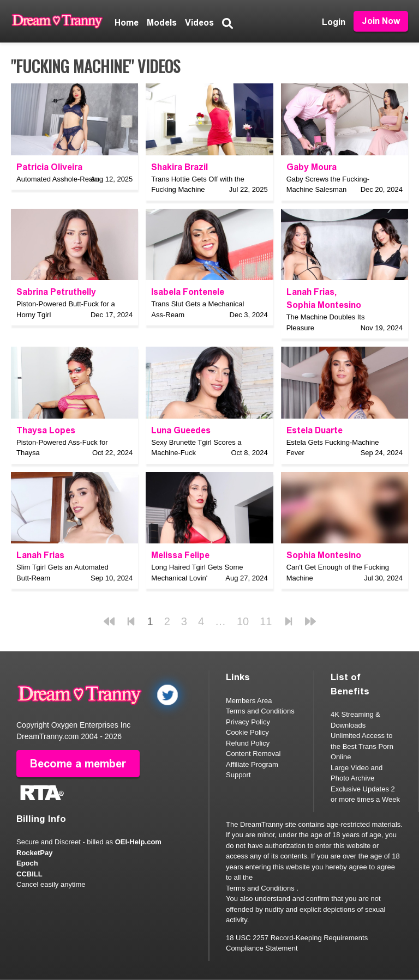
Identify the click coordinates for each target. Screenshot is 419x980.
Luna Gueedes (181, 430)
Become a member (78, 764)
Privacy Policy (248, 722)
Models (162, 23)
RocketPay (34, 853)
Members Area (249, 701)
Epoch (27, 863)
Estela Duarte (315, 430)
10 (243, 621)
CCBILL (29, 874)
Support (238, 775)
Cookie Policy (247, 732)
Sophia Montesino (324, 305)
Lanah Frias (310, 292)
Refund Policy (248, 743)
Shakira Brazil (179, 167)
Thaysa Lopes (46, 430)
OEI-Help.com (138, 842)
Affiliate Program (252, 764)
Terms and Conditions (260, 711)
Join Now (381, 21)
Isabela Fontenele (188, 292)
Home (127, 23)
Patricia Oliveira (49, 167)
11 (266, 621)
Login (334, 22)
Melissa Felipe (180, 555)
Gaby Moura (312, 167)
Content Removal (253, 754)
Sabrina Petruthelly (56, 292)
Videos (199, 23)
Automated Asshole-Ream (58, 179)
